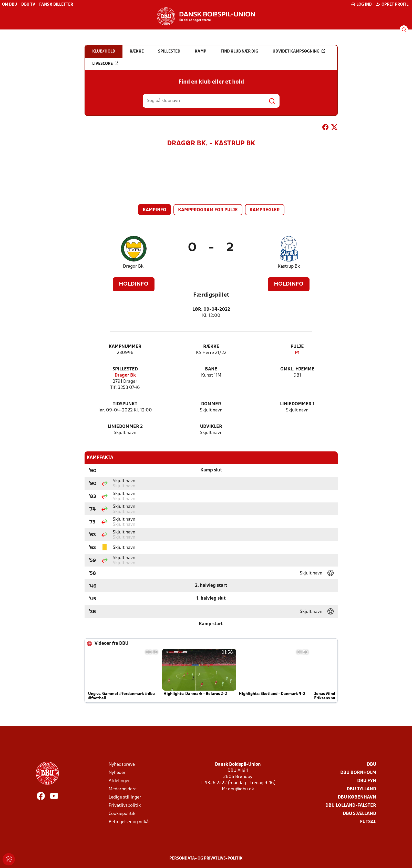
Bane (211, 369)
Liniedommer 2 (125, 427)
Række (211, 347)
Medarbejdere (123, 789)
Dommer (211, 404)
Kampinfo (154, 210)
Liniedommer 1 (297, 404)
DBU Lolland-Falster (351, 806)
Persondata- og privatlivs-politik (206, 859)
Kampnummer (125, 347)
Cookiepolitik (122, 814)
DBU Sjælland (359, 814)
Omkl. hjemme (297, 369)
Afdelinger (119, 781)
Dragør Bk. (134, 266)
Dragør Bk (125, 375)
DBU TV (28, 5)
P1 (297, 353)
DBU (372, 765)
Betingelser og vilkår (129, 822)
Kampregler (265, 210)
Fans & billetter (56, 5)
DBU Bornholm (358, 773)
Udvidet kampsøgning (299, 51)
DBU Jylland (361, 789)
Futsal (368, 822)
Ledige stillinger (125, 797)
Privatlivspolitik (125, 806)
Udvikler (211, 427)
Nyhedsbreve (122, 765)
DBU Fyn (367, 781)
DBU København (357, 797)
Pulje (297, 347)
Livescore (105, 64)
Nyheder (117, 773)
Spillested (125, 369)
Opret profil (392, 4)
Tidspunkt (125, 404)
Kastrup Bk (289, 266)
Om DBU (10, 5)
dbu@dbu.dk (241, 789)
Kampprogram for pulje (208, 210)
